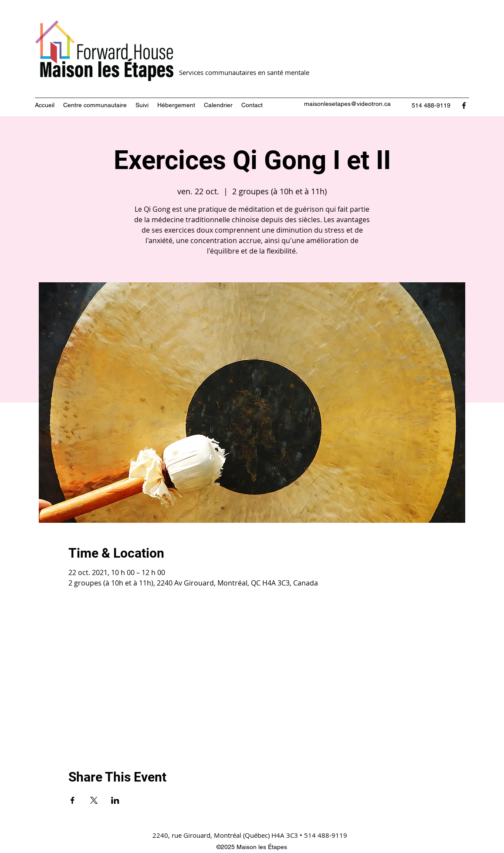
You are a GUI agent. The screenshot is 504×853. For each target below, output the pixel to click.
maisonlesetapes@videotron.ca (347, 104)
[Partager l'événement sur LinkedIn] (115, 800)
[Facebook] (464, 105)
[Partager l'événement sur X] (94, 800)
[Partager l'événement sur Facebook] (73, 800)
